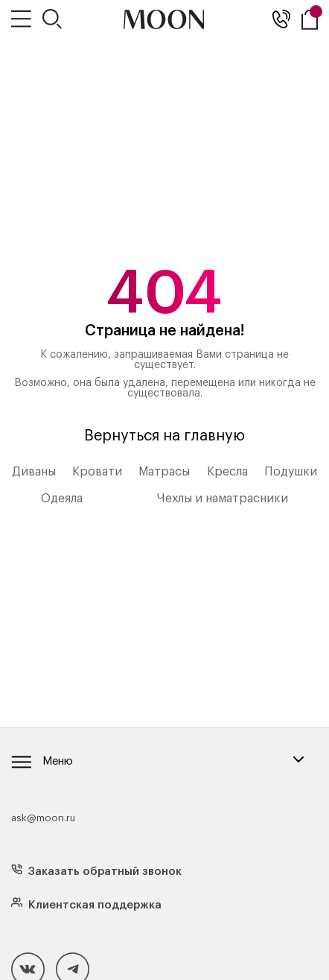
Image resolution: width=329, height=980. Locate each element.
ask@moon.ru (43, 818)
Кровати (97, 472)
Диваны (34, 472)
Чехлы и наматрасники (223, 499)
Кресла (227, 472)
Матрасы (164, 472)
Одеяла (62, 499)
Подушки (291, 472)
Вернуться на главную (164, 436)
